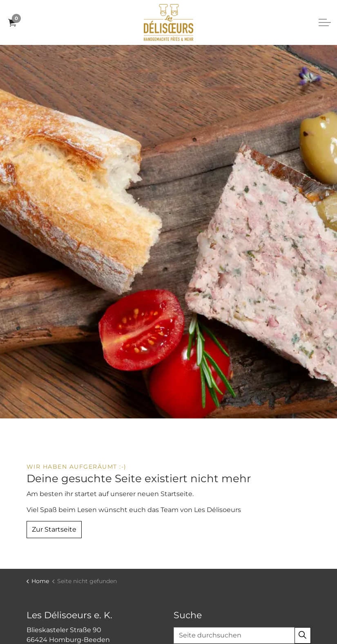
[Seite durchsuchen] (242, 635)
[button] (303, 635)
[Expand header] (325, 22)
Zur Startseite (54, 530)
